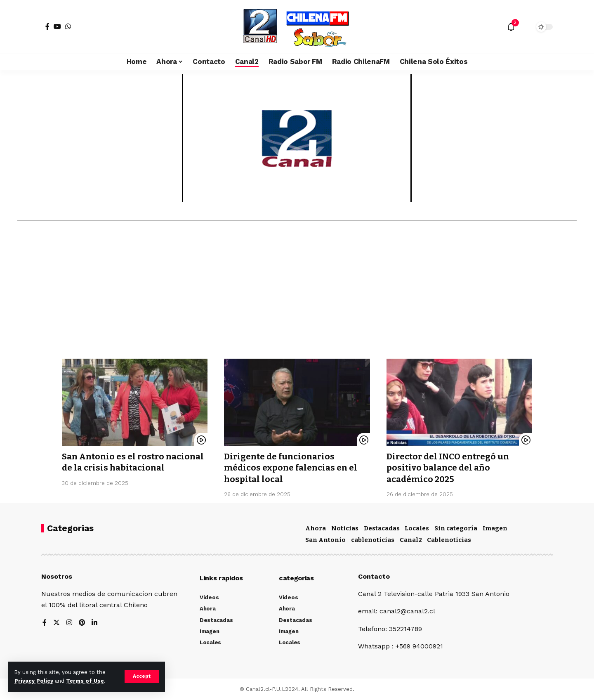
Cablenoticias (449, 540)
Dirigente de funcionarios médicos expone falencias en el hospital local (292, 468)
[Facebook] (47, 26)
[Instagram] (69, 623)
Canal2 (411, 540)
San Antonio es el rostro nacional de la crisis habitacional (115, 468)
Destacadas (382, 528)
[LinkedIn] (95, 623)
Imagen (495, 528)
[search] (523, 27)
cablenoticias (373, 540)
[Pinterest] (82, 623)
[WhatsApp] (68, 26)
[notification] (511, 27)
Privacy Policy (34, 681)
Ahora (316, 528)
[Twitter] (57, 623)
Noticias (345, 528)
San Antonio (325, 540)
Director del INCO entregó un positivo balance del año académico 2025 (450, 468)
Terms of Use (85, 681)
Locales (417, 528)
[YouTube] (57, 26)
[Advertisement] (297, 293)
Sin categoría (456, 528)
